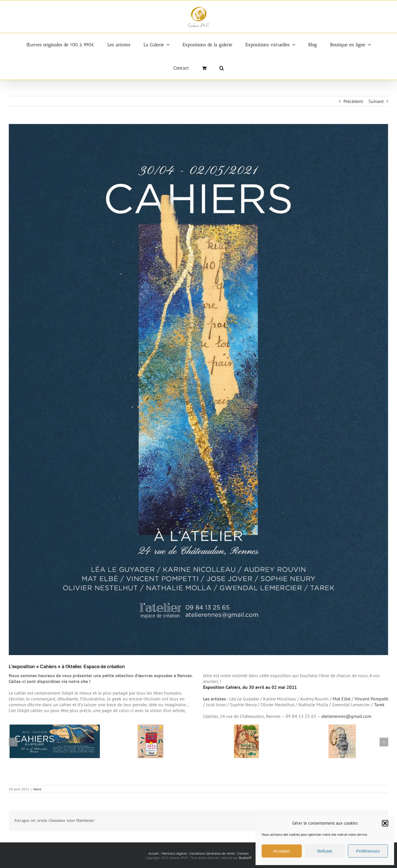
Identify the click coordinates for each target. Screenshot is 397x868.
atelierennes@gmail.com (346, 716)
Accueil (154, 853)
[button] (385, 823)
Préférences (368, 851)
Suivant (376, 101)
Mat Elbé (342, 699)
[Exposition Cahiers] (198, 390)
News (37, 789)
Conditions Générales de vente (212, 853)
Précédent (353, 101)
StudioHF (245, 858)
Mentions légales (174, 853)
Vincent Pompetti (371, 699)
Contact (243, 853)
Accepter (282, 851)
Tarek (379, 705)
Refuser (325, 851)
